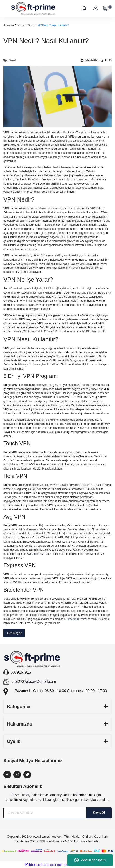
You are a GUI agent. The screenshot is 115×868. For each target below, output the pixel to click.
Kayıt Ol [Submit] (99, 813)
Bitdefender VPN (77, 619)
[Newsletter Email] (57, 813)
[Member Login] (96, 8)
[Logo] (33, 8)
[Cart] (106, 8)
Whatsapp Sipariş (90, 860)
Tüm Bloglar (14, 633)
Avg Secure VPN (37, 554)
